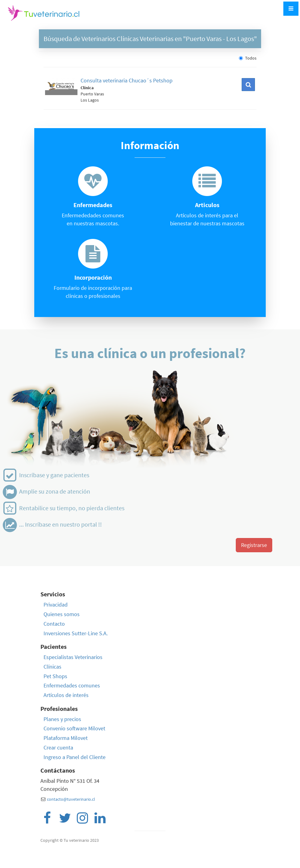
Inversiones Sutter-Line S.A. (76, 633)
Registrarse (254, 545)
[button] (248, 85)
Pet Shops (55, 676)
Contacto (54, 624)
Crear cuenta (58, 747)
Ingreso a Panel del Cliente (75, 757)
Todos (248, 58)
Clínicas (52, 667)
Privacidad (56, 605)
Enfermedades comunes (72, 685)
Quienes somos (62, 614)
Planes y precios (62, 719)
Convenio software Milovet (74, 728)
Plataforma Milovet (66, 738)
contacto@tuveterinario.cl (71, 799)
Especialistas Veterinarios (73, 657)
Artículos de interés (66, 695)
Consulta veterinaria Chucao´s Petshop (127, 80)
